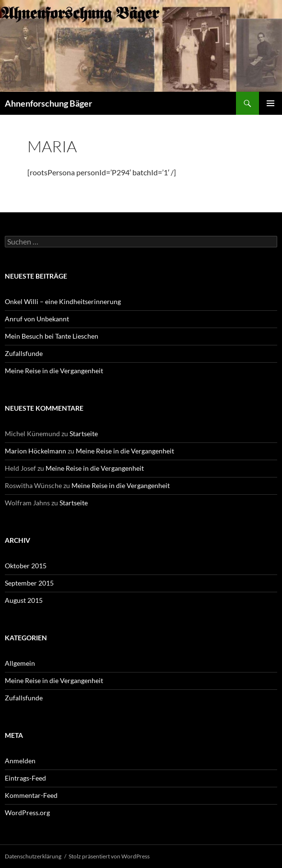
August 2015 (24, 600)
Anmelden (20, 761)
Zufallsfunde (24, 353)
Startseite (84, 434)
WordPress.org (27, 813)
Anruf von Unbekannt (37, 319)
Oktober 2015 (26, 566)
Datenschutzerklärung (33, 856)
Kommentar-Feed (31, 795)
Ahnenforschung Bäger (48, 103)
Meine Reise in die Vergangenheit (54, 371)
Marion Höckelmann (35, 451)
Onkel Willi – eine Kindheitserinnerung (63, 301)
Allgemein (20, 663)
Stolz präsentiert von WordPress (109, 856)
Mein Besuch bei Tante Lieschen (52, 336)
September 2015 (29, 583)
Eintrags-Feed (25, 778)
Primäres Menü (270, 103)
